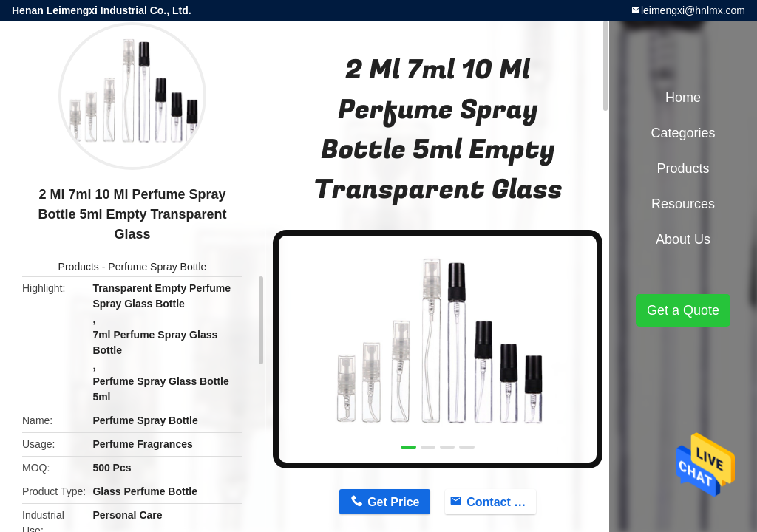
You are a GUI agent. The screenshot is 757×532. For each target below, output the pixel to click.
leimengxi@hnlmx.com (693, 10)
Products (79, 267)
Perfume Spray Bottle (157, 267)
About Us (683, 239)
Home (683, 98)
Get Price (393, 502)
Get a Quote (683, 310)
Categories (683, 133)
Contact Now (501, 502)
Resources (683, 204)
